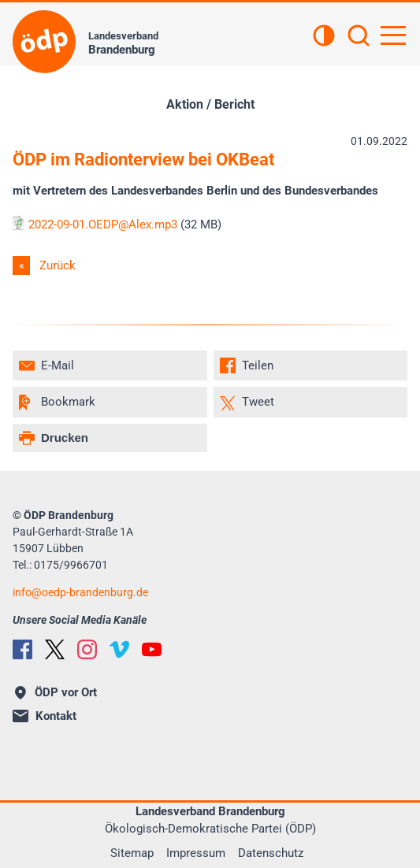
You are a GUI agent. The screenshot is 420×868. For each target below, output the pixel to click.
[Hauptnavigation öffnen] (393, 35)
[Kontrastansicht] (324, 37)
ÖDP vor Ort (56, 692)
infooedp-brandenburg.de (80, 592)
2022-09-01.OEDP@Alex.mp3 (95, 224)
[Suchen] (359, 37)
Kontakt (45, 716)
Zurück (58, 265)
